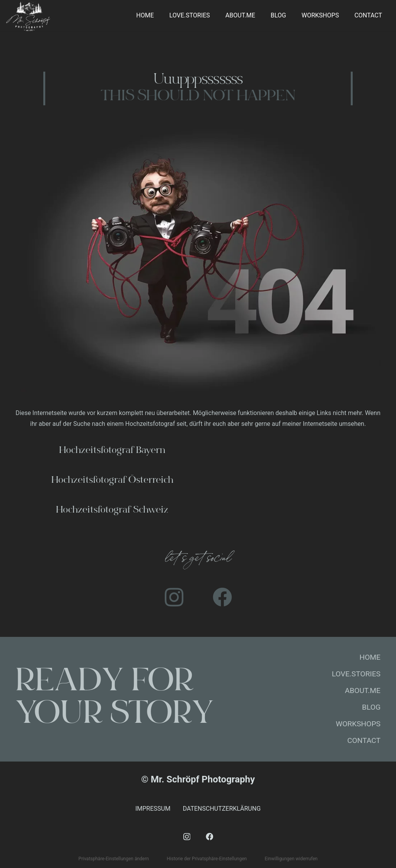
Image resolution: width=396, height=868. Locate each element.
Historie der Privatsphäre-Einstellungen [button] (207, 859)
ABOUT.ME (363, 690)
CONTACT (364, 740)
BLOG (371, 707)
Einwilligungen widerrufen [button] (291, 859)
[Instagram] (174, 597)
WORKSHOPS (358, 724)
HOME (370, 657)
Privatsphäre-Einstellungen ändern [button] (114, 859)
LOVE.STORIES (356, 674)
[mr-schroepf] (28, 15)
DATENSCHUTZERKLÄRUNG (222, 809)
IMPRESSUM (153, 809)
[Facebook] (222, 597)
